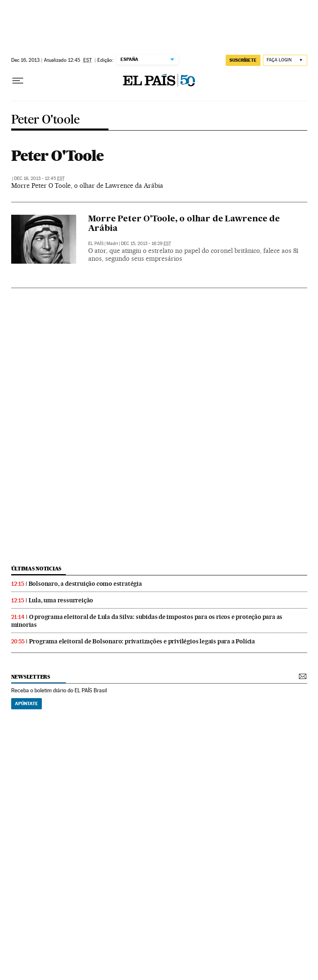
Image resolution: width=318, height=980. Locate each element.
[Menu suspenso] (18, 81)
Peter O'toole (46, 120)
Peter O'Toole (57, 155)
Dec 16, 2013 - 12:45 (39, 178)
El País (96, 244)
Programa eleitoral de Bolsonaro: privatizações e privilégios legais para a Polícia (142, 641)
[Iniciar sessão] (285, 60)
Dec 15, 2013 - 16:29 (146, 244)
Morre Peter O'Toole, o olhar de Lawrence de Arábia (184, 224)
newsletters (31, 677)
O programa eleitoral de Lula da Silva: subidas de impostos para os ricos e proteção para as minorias (147, 621)
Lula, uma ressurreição (61, 600)
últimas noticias (36, 569)
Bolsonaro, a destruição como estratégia (85, 584)
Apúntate (26, 703)
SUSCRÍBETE (243, 60)
